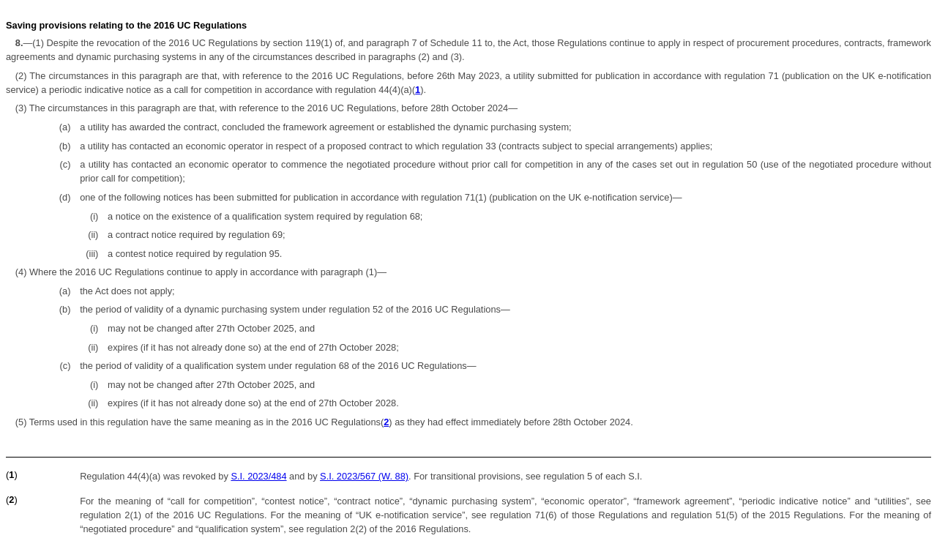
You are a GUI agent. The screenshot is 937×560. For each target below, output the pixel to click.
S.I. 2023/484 (258, 476)
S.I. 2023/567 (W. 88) (364, 476)
